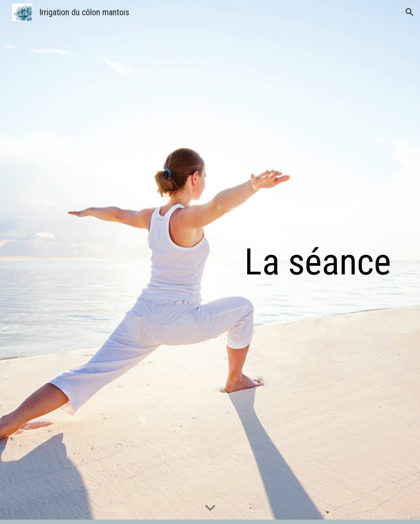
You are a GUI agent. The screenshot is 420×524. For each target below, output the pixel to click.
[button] (410, 12)
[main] (273, 262)
